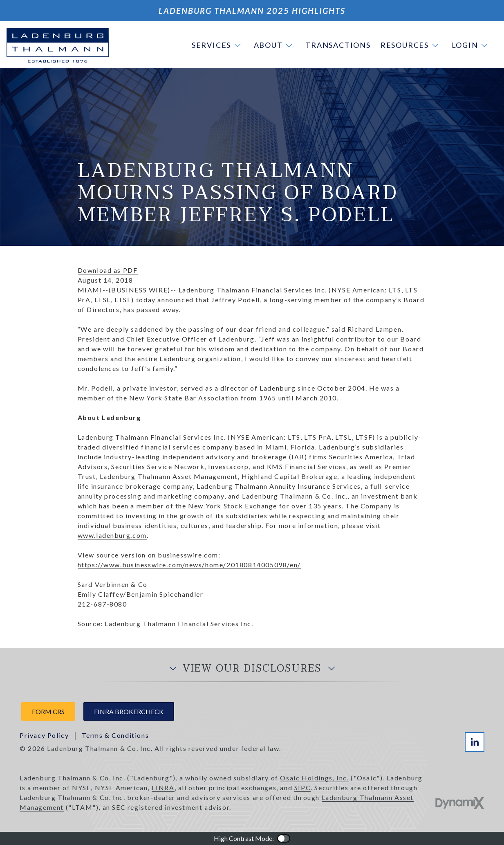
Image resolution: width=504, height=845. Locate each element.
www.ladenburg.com (112, 535)
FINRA (163, 788)
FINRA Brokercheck (129, 711)
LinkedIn (475, 742)
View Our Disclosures (252, 669)
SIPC (302, 788)
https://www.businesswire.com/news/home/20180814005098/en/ (189, 565)
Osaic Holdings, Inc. (314, 778)
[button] (218, 45)
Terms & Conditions (115, 735)
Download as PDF (108, 270)
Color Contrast (284, 838)
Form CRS (48, 711)
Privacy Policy (44, 735)
